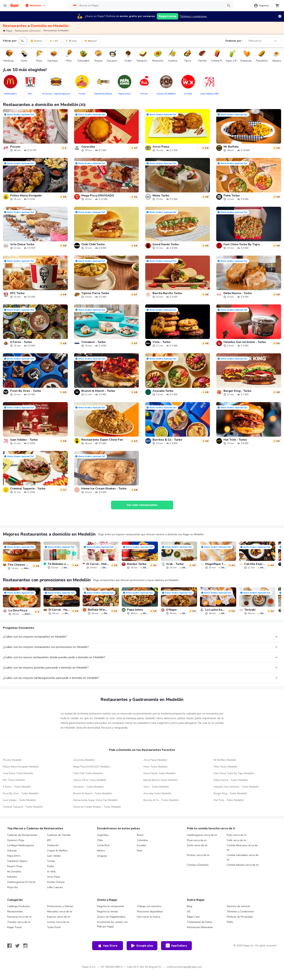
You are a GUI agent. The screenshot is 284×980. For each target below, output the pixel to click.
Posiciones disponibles (150, 912)
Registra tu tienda (107, 912)
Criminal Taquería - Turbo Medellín (23, 807)
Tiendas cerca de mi (19, 922)
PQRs (230, 922)
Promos (36, 41)
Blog (190, 906)
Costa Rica (103, 845)
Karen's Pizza (15, 866)
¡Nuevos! (90, 41)
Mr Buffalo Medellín (225, 760)
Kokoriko (12, 877)
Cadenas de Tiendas (59, 835)
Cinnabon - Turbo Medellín (88, 787)
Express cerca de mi (59, 917)
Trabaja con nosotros (149, 906)
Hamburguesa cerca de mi (202, 835)
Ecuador (142, 845)
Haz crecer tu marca (149, 917)
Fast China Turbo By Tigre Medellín (234, 773)
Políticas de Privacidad (240, 917)
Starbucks (53, 845)
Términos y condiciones (193, 16)
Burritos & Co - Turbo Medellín (161, 800)
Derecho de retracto (238, 906)
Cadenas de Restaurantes (22, 835)
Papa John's (14, 856)
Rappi (8, 31)
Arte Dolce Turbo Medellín (18, 773)
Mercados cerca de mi (60, 912)
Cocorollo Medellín (84, 760)
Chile (100, 840)
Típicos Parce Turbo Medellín (90, 780)
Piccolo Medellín (12, 760)
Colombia (142, 840)
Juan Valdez (54, 856)
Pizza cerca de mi (197, 840)
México (101, 851)
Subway (12, 851)
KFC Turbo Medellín (14, 780)
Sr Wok (51, 872)
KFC (49, 840)
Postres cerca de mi (198, 855)
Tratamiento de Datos (200, 922)
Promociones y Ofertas (60, 906)
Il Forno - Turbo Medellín (17, 787)
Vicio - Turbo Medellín (156, 787)
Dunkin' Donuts (56, 882)
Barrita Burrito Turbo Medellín (161, 780)
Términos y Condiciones (240, 912)
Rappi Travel (14, 927)
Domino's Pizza (16, 840)
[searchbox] (151, 6)
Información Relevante (200, 927)
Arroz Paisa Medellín (155, 760)
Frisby (50, 866)
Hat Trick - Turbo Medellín (229, 800)
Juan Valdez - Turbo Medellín (20, 800)
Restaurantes (15, 912)
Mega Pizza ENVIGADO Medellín (92, 767)
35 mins (71, 41)
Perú (140, 851)
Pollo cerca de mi (237, 835)
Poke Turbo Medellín (225, 767)
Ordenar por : (234, 41)
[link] (35, 130)
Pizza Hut (12, 887)
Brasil (140, 835)
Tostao (51, 861)
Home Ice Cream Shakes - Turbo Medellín (97, 807)
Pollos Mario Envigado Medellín (21, 767)
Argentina (103, 835)
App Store (108, 946)
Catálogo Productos (19, 906)
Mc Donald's (14, 872)
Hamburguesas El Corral (21, 882)
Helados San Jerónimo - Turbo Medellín (236, 787)
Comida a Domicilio (198, 865)
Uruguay (102, 856)
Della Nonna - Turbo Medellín (231, 780)
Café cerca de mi (236, 840)
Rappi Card (193, 917)
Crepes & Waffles (57, 851)
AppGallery (176, 946)
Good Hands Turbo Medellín (160, 773)
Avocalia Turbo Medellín (157, 793)
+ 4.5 (54, 41)
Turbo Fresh (54, 927)
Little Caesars (55, 887)
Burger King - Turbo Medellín (230, 793)
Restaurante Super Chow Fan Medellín (96, 800)
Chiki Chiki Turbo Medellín (88, 773)
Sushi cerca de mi (197, 845)
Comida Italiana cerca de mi (243, 865)
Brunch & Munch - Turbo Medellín (93, 793)
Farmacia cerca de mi (19, 917)
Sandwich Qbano (17, 861)
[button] (35, 6)
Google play (142, 946)
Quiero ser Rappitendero (111, 917)
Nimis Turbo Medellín (155, 767)
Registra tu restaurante (111, 906)
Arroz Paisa (54, 877)
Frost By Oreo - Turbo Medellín (21, 793)
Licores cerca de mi (58, 922)
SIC (189, 912)
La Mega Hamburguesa (21, 845)
